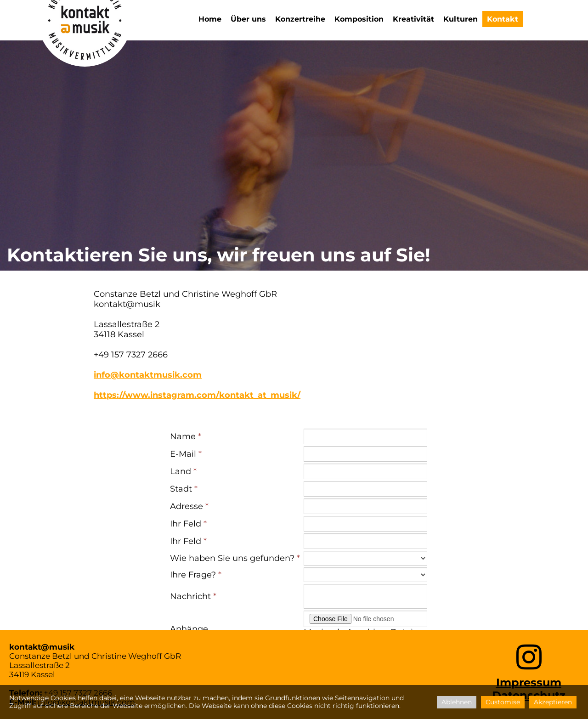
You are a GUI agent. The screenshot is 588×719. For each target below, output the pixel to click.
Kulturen (461, 19)
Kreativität (413, 19)
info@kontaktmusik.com (148, 375)
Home (210, 19)
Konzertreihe (300, 19)
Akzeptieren (553, 702)
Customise (503, 702)
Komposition (359, 19)
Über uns (248, 19)
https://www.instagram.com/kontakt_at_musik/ (197, 395)
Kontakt (503, 19)
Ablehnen (457, 702)
